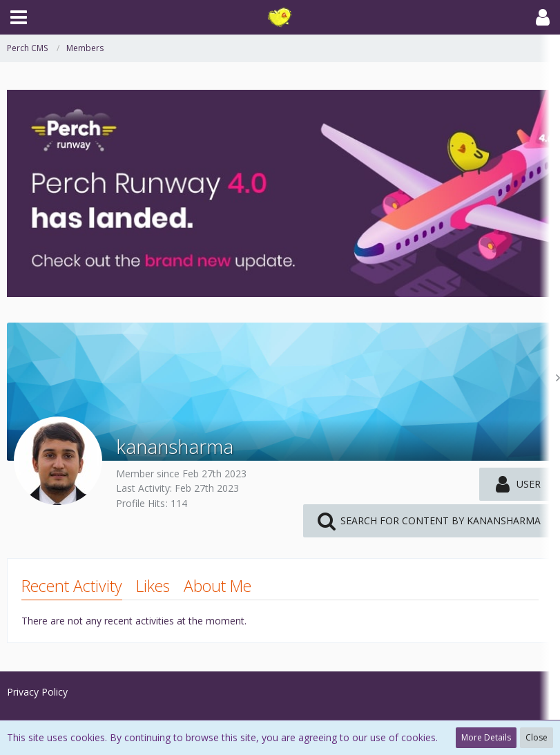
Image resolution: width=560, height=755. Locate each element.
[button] (19, 17)
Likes (153, 586)
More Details (486, 737)
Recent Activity (72, 586)
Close (537, 737)
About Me (218, 586)
